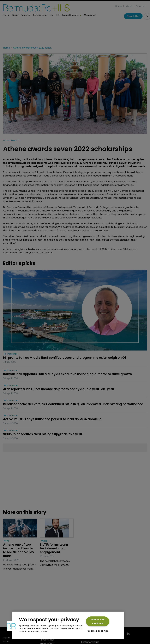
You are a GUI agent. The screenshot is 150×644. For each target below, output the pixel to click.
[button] (11, 626)
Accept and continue (98, 621)
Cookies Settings (98, 631)
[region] (68, 625)
